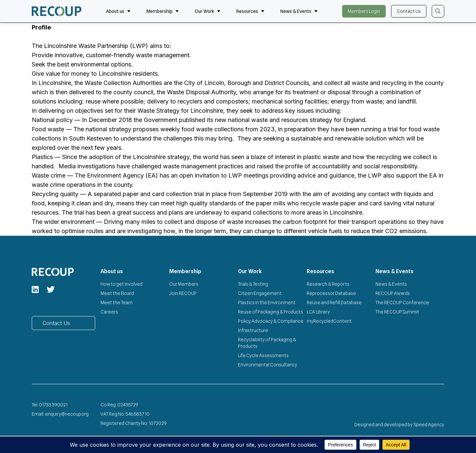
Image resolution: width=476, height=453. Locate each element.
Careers (109, 312)
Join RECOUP (183, 293)
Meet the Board (117, 293)
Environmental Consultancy (268, 365)
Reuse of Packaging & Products (271, 312)
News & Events (299, 11)
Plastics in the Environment (267, 303)
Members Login (364, 11)
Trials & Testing (253, 284)
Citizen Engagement (260, 293)
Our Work (208, 11)
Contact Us (409, 11)
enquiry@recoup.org (67, 414)
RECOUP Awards (393, 293)
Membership (163, 11)
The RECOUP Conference (402, 303)
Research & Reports (328, 284)
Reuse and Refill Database (334, 303)
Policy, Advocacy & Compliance (271, 321)
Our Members (184, 284)
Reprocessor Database (331, 293)
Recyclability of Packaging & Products (267, 343)
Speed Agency (429, 425)
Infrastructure (253, 330)
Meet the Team (117, 303)
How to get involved (121, 284)
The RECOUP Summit (397, 312)
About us (118, 11)
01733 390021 (53, 405)
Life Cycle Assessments (263, 355)
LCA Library (318, 312)
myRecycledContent (329, 321)
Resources (250, 11)
